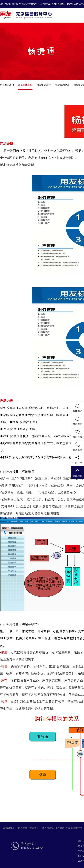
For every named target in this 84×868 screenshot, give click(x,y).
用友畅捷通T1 (7, 85)
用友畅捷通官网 (74, 828)
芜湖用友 (34, 828)
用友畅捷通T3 (25, 85)
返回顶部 (77, 473)
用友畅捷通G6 (62, 85)
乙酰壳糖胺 (22, 828)
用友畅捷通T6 (44, 85)
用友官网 (60, 828)
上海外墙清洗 (47, 828)
